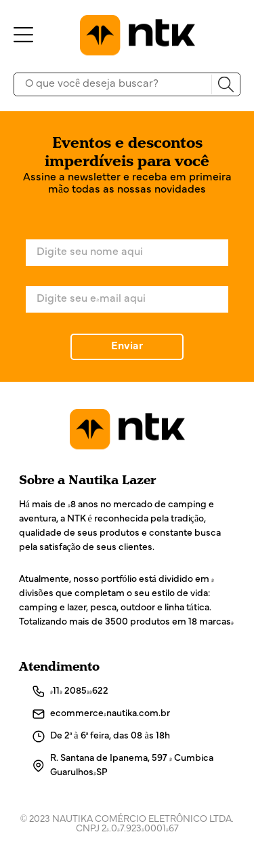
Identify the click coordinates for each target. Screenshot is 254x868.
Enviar (127, 347)
